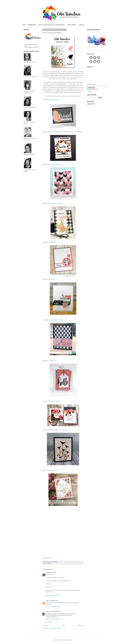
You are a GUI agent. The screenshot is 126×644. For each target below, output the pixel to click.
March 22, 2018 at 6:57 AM (53, 596)
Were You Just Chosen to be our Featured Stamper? (52, 25)
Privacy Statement (72, 25)
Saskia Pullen (50, 572)
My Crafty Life (57, 132)
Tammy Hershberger (51, 611)
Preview (89, 89)
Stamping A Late (54, 100)
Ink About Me (52, 361)
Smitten (53, 279)
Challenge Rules (32, 25)
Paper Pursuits (56, 164)
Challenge (49, 563)
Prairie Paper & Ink (52, 470)
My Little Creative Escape (56, 320)
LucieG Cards (64, 430)
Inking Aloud (53, 242)
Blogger (70, 640)
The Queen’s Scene (54, 401)
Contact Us (81, 25)
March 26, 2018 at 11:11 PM (53, 619)
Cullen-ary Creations (57, 203)
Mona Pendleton (50, 601)
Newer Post (46, 626)
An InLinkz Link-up (48, 558)
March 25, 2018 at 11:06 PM (53, 606)
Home (24, 25)
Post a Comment (49, 622)
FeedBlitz (89, 91)
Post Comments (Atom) (55, 628)
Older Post (81, 626)
